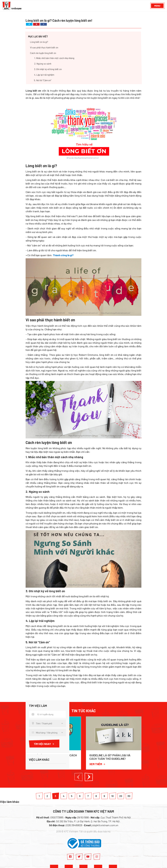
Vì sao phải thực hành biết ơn (44, 48)
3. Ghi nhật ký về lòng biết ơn (48, 69)
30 (129, 796)
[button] (78, 777)
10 (112, 796)
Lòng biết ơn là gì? (39, 42)
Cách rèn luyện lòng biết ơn (43, 53)
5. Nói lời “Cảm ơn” (43, 80)
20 (121, 796)
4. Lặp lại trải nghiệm (44, 75)
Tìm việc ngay (44, 744)
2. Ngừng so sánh (43, 64)
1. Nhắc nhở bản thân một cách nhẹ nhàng (54, 58)
